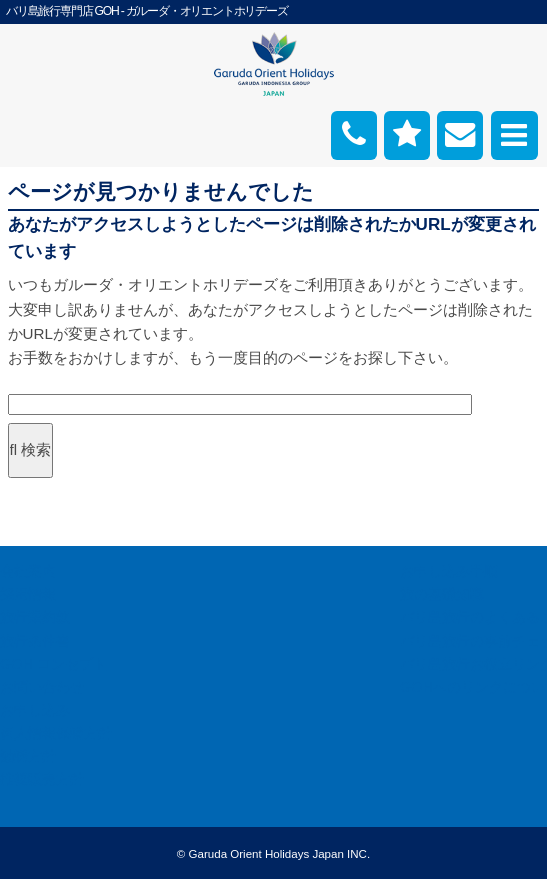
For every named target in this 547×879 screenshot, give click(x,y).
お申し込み (35, 710)
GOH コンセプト (53, 664)
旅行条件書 (35, 641)
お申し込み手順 (449, 571)
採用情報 (28, 594)
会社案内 (28, 571)
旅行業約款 (35, 617)
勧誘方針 (28, 756)
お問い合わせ (42, 687)
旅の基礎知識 (442, 594)
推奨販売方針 (42, 779)
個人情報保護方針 (56, 733)
